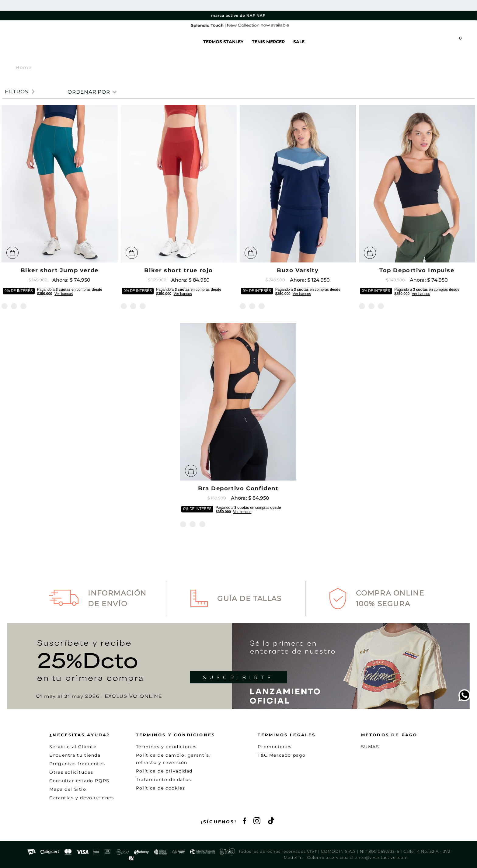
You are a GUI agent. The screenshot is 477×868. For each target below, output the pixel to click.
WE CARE (184, 42)
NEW (127, 42)
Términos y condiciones (166, 747)
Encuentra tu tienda (75, 755)
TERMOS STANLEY (223, 42)
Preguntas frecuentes (77, 764)
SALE (299, 42)
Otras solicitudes (71, 772)
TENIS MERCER (268, 42)
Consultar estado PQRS (79, 781)
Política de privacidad (164, 771)
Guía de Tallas (249, 599)
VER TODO (153, 42)
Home (24, 67)
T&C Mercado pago (282, 755)
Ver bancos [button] (64, 294)
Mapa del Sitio (68, 789)
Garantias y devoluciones (82, 798)
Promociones (275, 747)
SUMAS (370, 747)
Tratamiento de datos (164, 779)
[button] (393, 42)
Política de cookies (160, 788)
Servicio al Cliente (73, 747)
